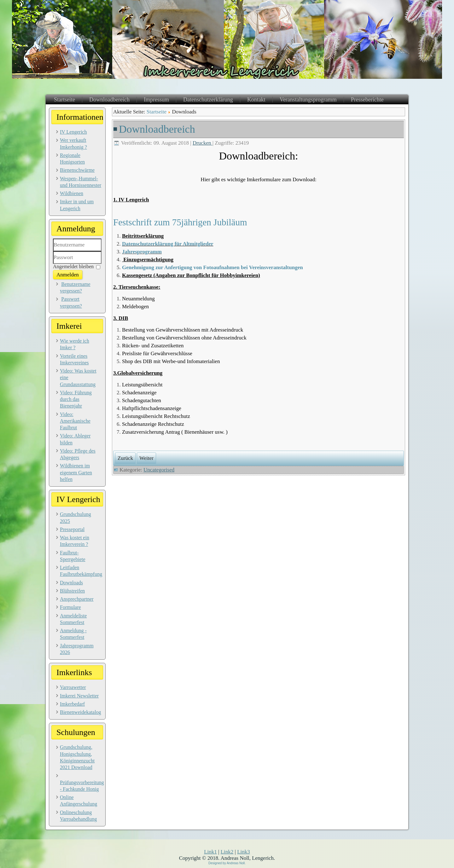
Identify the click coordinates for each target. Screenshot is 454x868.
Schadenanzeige (139, 393)
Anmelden (68, 275)
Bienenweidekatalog (81, 712)
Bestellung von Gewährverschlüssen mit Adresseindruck (183, 330)
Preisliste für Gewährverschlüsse (157, 353)
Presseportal (72, 529)
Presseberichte (367, 100)
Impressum (156, 100)
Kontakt (256, 100)
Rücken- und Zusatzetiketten (153, 346)
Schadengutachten (142, 400)
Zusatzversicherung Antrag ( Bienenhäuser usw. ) (175, 432)
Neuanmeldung (138, 299)
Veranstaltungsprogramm (308, 100)
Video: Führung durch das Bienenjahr (76, 399)
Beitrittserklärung (143, 236)
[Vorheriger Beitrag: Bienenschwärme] (125, 458)
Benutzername (53, 251)
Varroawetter (73, 687)
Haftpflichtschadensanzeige (152, 408)
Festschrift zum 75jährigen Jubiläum (180, 222)
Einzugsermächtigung (148, 260)
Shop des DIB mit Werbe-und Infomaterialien (171, 361)
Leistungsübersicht (142, 385)
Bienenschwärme (77, 170)
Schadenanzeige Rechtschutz (153, 424)
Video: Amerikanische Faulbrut (75, 421)
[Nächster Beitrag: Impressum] (146, 458)
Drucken (203, 143)
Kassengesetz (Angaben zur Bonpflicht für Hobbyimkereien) (191, 275)
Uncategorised (159, 470)
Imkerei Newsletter (79, 696)
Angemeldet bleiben (73, 266)
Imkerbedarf (72, 704)
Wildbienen (72, 193)
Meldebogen (135, 307)
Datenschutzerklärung (208, 100)
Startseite (64, 100)
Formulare (70, 607)
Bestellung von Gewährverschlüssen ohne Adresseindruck (184, 338)
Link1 (210, 852)
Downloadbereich (109, 100)
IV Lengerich (73, 132)
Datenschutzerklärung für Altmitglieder (168, 244)
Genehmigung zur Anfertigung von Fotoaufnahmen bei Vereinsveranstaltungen (212, 267)
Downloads (71, 583)
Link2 (227, 852)
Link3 (244, 852)
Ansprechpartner (77, 599)
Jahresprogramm (142, 252)
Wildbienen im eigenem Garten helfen (76, 472)
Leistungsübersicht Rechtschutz (156, 416)
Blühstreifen (72, 591)
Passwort (53, 264)
